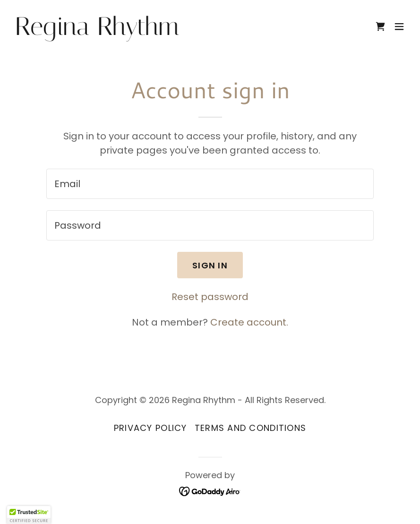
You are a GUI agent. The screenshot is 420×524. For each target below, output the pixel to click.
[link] (81, 27)
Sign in (210, 265)
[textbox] (210, 184)
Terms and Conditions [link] (251, 428)
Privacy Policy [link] (150, 428)
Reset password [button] (210, 297)
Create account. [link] (249, 322)
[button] (399, 24)
